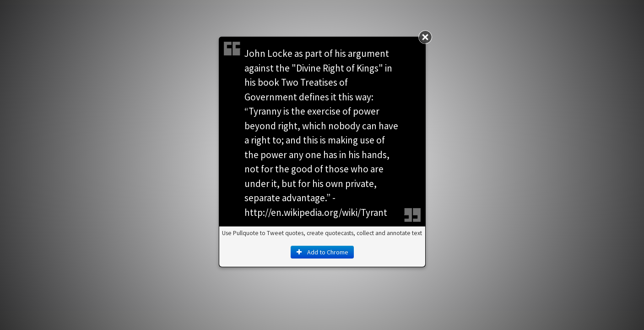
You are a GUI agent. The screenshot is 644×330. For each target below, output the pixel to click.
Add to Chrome (322, 252)
